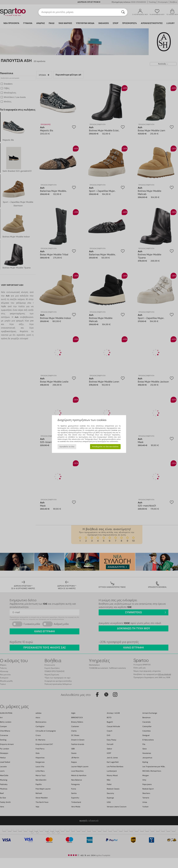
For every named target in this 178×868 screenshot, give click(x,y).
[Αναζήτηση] (123, 12)
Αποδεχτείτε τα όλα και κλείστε (105, 447)
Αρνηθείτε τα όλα (67, 447)
